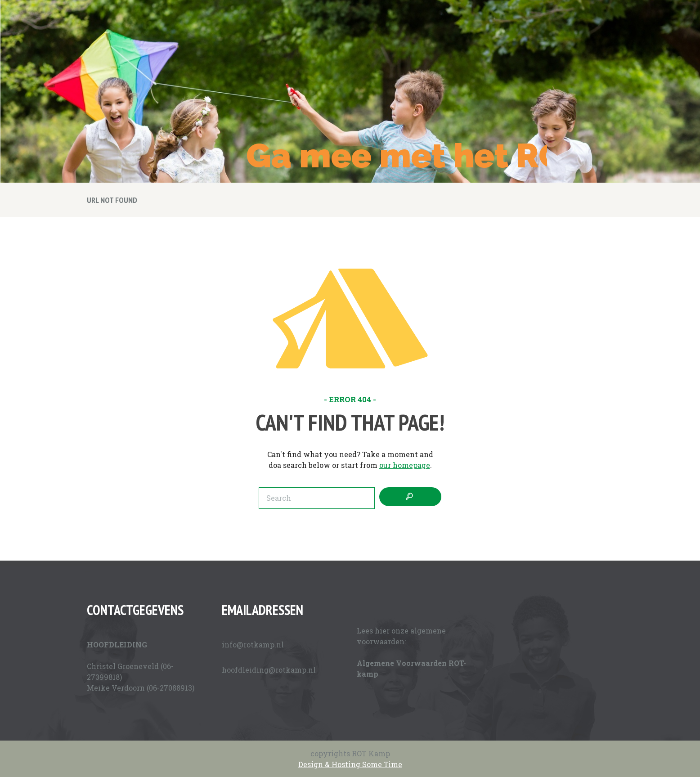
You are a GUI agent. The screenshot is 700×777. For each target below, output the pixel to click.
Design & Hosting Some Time (350, 764)
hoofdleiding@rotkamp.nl (269, 670)
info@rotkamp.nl (253, 645)
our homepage (405, 465)
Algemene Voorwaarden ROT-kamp (411, 668)
